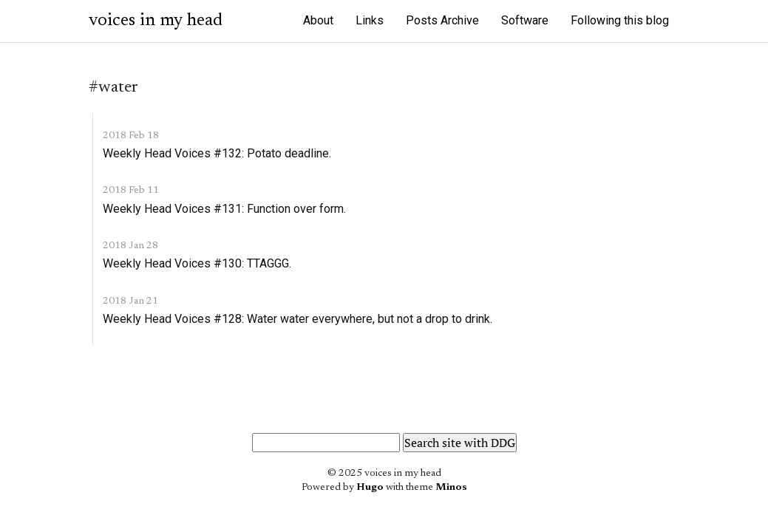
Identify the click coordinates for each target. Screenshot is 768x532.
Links (370, 20)
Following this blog (620, 20)
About (318, 20)
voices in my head (156, 21)
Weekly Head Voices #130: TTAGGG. (197, 263)
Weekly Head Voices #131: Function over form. (224, 209)
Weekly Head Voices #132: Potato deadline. (217, 153)
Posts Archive (442, 20)
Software (525, 20)
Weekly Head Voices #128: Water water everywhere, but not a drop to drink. (298, 319)
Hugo (370, 488)
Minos (451, 488)
